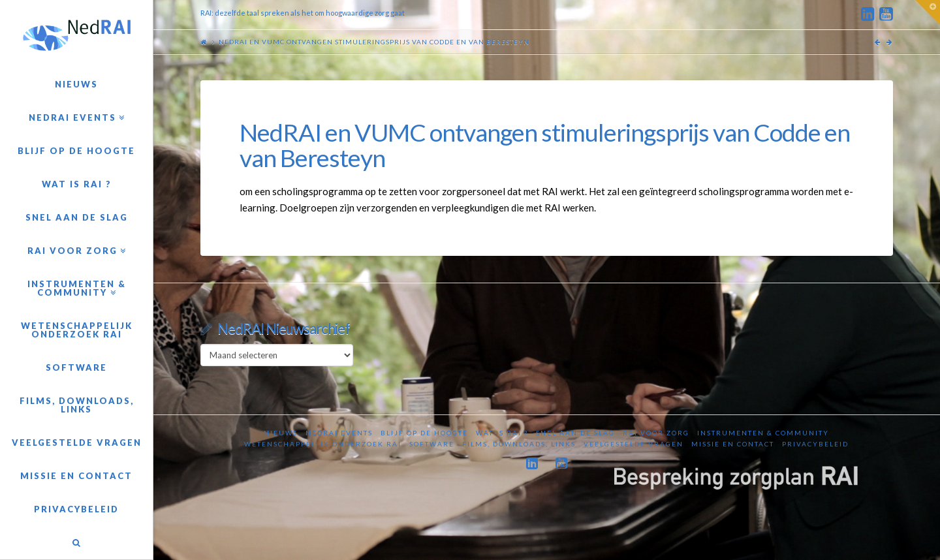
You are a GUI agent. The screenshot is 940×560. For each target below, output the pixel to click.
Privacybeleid (815, 444)
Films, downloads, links (519, 444)
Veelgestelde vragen (634, 444)
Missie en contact (733, 444)
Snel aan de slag (575, 433)
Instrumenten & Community (763, 433)
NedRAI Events (339, 433)
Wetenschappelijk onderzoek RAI (323, 444)
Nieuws (281, 433)
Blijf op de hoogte (424, 433)
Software (432, 444)
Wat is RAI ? (502, 433)
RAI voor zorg (656, 433)
